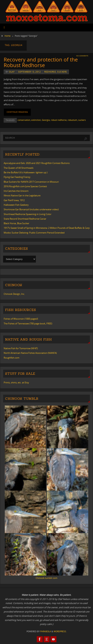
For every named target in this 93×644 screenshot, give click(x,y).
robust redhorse (59, 120)
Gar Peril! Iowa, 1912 (14, 200)
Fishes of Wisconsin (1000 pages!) (21, 319)
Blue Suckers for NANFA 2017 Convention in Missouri (31, 182)
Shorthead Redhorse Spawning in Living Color (28, 214)
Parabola (46, 631)
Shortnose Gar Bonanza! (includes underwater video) (31, 209)
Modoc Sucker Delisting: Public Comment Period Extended (34, 233)
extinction (36, 120)
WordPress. (60, 631)
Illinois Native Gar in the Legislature (22, 195)
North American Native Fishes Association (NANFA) (30, 353)
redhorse (50, 72)
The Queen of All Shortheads (19, 168)
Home (8, 36)
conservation (24, 120)
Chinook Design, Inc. (14, 294)
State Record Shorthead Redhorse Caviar (25, 219)
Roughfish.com (12, 358)
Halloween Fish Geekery (16, 205)
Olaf (12, 72)
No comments (82, 56)
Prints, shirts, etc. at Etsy (16, 382)
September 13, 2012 (29, 72)
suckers (62, 72)
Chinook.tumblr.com (46, 578)
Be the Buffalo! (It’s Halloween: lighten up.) (26, 172)
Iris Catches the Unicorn (16, 191)
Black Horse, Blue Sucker (16, 223)
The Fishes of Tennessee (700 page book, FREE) (28, 323)
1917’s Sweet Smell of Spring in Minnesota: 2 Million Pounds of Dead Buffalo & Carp (47, 228)
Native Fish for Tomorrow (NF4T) (21, 348)
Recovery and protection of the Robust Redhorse (41, 62)
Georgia (46, 120)
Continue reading (17, 112)
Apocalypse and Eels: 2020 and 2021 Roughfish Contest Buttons (37, 163)
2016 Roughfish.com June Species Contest (25, 186)
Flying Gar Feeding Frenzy (17, 177)
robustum (72, 120)
